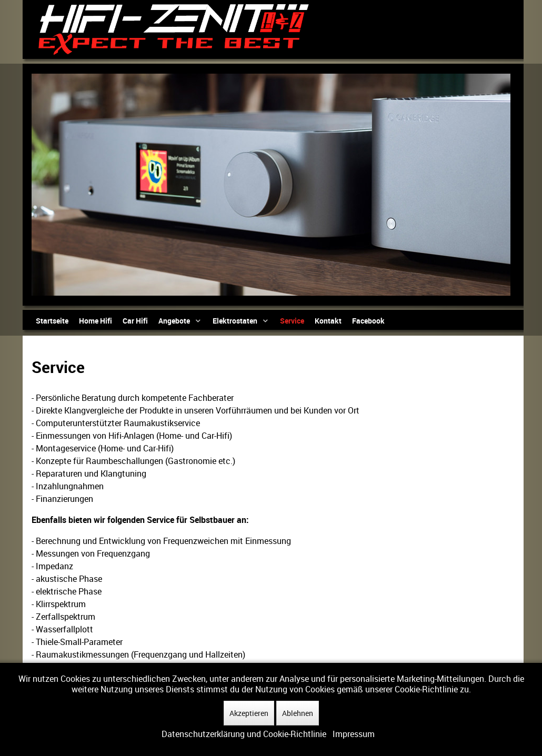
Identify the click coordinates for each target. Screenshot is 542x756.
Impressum (354, 734)
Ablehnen (298, 713)
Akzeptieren (249, 713)
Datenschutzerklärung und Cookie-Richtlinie (244, 734)
